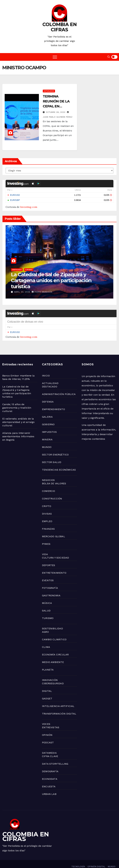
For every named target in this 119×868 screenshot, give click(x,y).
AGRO (45, 624)
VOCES (46, 716)
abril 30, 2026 (23, 292)
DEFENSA (48, 394)
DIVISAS (47, 506)
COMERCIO (49, 483)
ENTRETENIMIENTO (54, 565)
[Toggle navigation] (55, 57)
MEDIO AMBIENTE (53, 654)
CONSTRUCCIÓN (52, 491)
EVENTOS (48, 573)
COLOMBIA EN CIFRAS (60, 27)
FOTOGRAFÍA (50, 580)
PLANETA (48, 662)
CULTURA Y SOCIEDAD (56, 550)
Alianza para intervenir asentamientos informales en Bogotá (18, 429)
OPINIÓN (47, 727)
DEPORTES (49, 558)
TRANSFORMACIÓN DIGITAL (59, 706)
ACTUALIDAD (49, 91)
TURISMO (48, 610)
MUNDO (47, 439)
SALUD (46, 603)
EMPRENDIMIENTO (53, 402)
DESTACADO (50, 379)
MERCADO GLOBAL (54, 529)
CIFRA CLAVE (50, 749)
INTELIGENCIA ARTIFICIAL (58, 698)
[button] (109, 57)
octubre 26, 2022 (56, 112)
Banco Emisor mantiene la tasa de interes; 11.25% (51, 283)
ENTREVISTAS (51, 720)
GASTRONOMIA (51, 588)
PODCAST (48, 735)
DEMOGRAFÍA (50, 764)
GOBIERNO (16, 275)
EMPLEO (47, 514)
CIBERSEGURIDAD (53, 676)
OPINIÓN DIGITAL (96, 859)
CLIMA (46, 639)
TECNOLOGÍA (78, 859)
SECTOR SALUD (52, 454)
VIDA (45, 547)
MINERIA (47, 432)
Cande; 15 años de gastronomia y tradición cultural (17, 400)
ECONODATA (50, 771)
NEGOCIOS (28, 275)
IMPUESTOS (49, 424)
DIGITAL (47, 683)
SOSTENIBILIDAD (52, 621)
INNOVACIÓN (50, 672)
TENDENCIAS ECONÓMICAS (59, 462)
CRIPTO (47, 498)
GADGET (47, 691)
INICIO (46, 368)
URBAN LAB (49, 786)
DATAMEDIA (49, 745)
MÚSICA (47, 595)
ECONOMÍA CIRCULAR (55, 647)
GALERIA (47, 409)
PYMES (46, 536)
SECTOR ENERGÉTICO (55, 447)
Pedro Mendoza (42, 292)
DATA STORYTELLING (55, 756)
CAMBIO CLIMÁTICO (54, 632)
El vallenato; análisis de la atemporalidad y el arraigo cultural (18, 414)
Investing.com (29, 207)
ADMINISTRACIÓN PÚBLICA (59, 386)
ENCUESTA (49, 779)
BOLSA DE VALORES (54, 476)
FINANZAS (48, 521)
